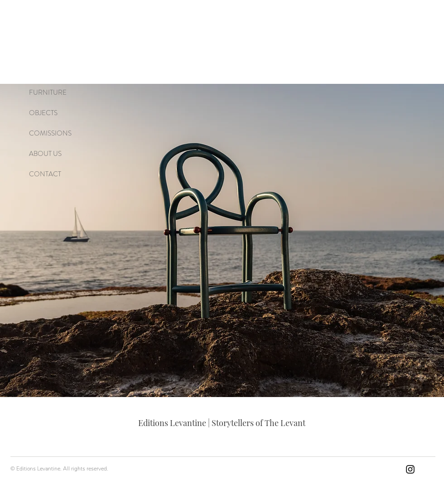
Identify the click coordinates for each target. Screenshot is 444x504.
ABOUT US (45, 154)
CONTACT (45, 174)
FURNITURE (48, 92)
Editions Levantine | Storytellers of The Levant (222, 423)
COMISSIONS (50, 133)
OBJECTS (43, 113)
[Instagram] (410, 469)
